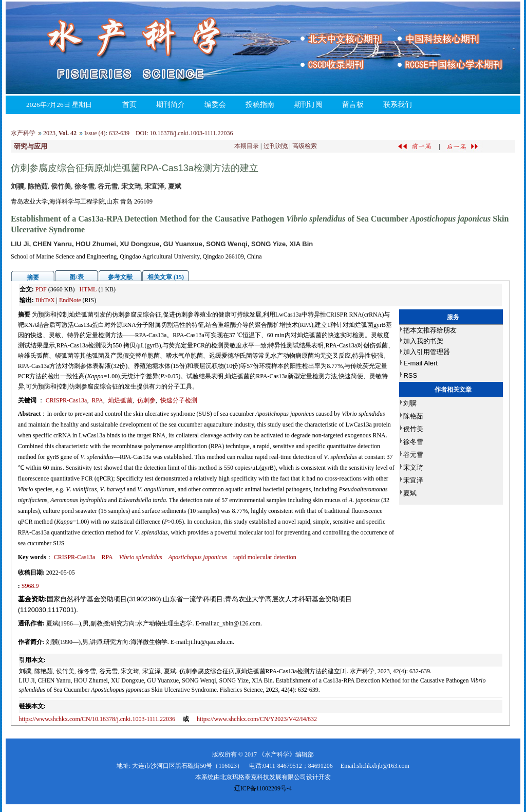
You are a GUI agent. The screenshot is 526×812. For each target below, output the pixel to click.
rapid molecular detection (265, 557)
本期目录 (247, 146)
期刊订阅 (308, 105)
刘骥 (410, 403)
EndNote (70, 300)
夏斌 (410, 493)
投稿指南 (260, 105)
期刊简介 (171, 105)
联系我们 (398, 105)
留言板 (353, 105)
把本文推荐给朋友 (430, 330)
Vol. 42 (68, 133)
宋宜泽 (413, 480)
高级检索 (305, 146)
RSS (410, 375)
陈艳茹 (413, 416)
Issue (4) (95, 133)
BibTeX (45, 300)
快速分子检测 (179, 400)
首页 (129, 105)
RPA (97, 400)
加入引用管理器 (427, 352)
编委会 (215, 105)
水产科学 (23, 133)
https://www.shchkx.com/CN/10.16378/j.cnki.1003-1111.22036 (97, 719)
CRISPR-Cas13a (67, 400)
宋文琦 (413, 467)
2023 (49, 133)
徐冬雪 (413, 442)
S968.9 (30, 586)
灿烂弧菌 (120, 400)
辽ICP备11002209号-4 (263, 788)
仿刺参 (146, 400)
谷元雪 (413, 455)
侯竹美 (413, 429)
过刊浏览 (276, 146)
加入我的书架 (423, 341)
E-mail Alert (420, 363)
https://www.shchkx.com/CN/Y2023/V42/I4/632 (257, 719)
